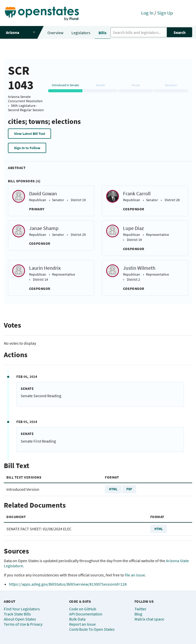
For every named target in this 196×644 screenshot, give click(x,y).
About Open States (20, 619)
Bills (102, 33)
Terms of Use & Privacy (23, 624)
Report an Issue (82, 624)
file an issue (135, 575)
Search (180, 32)
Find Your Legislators (22, 609)
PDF (129, 489)
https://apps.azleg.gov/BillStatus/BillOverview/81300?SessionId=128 (68, 584)
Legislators (81, 33)
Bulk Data (77, 619)
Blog (138, 614)
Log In (147, 13)
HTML (113, 489)
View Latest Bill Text (30, 134)
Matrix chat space (149, 619)
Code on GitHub (83, 609)
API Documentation (86, 614)
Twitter (140, 609)
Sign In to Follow (27, 148)
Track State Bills (17, 614)
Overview (55, 33)
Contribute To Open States (92, 629)
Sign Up (165, 13)
